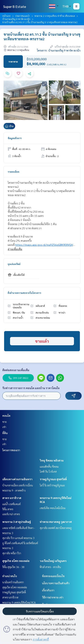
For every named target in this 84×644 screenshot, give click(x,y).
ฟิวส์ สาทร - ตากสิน (50, 567)
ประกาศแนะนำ (23, 16)
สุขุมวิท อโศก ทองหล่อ (16, 561)
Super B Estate (15, 6)
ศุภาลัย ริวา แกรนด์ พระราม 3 (18, 538)
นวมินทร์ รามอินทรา (13, 582)
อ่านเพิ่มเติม (15, 249)
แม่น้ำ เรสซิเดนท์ (12, 504)
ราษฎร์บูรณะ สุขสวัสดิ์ (53, 479)
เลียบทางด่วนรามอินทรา (17, 479)
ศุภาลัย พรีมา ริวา (12, 553)
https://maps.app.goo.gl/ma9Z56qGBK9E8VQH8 (45, 245)
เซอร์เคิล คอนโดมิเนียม (53, 508)
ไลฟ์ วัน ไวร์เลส (48, 471)
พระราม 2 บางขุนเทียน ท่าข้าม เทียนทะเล (55, 16)
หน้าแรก (6, 16)
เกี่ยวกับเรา (48, 590)
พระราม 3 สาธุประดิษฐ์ (17, 522)
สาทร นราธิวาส (12, 498)
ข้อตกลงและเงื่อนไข (53, 576)
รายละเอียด (13, 172)
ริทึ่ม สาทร (8, 509)
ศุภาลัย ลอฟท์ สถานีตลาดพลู (56, 528)
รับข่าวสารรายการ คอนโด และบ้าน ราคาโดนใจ (31, 388)
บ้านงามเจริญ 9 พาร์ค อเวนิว (16, 19)
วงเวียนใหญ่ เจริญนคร (53, 561)
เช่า (4, 427)
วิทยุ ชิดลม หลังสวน (52, 460)
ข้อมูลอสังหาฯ (15, 138)
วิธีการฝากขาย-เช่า (53, 597)
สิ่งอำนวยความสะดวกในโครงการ (24, 293)
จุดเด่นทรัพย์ (14, 264)
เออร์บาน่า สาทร (11, 514)
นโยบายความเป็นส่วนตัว (56, 583)
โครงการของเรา (11, 450)
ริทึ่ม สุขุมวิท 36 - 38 (13, 567)
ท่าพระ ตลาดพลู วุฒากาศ (56, 522)
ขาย (5, 422)
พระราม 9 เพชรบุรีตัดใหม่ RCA (19, 602)
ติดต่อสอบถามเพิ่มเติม (16, 370)
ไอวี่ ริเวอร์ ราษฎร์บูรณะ (52, 485)
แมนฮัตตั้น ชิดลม (49, 466)
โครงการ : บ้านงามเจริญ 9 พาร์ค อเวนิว (59, 50)
